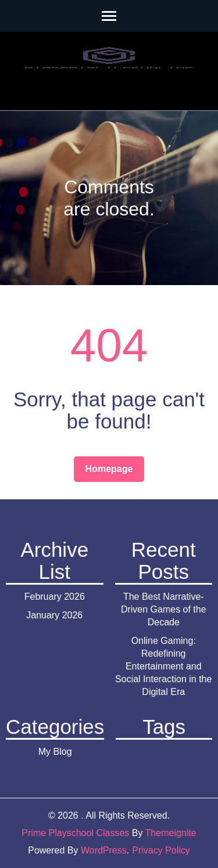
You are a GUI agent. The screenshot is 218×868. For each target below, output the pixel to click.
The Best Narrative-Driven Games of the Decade (164, 609)
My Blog (55, 752)
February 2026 (55, 597)
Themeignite (171, 833)
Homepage (109, 469)
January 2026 (54, 615)
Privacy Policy (161, 850)
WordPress (104, 850)
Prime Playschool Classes (75, 833)
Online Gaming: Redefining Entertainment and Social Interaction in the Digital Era (163, 666)
